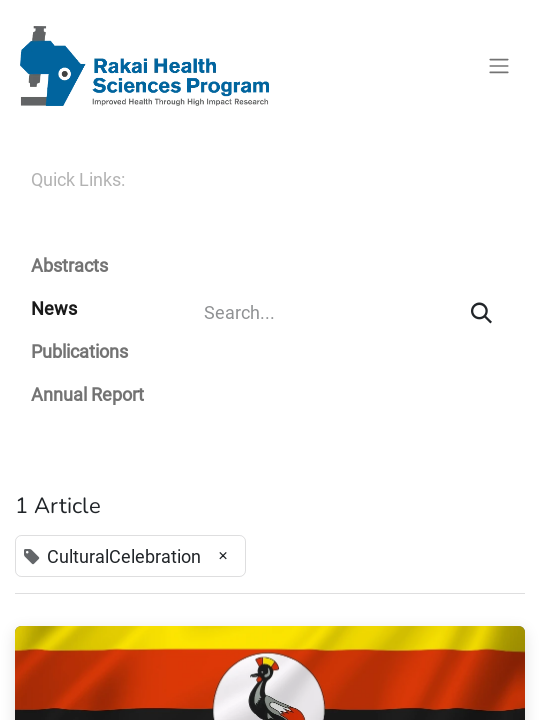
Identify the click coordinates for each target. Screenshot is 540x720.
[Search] (481, 313)
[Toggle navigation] (499, 66)
